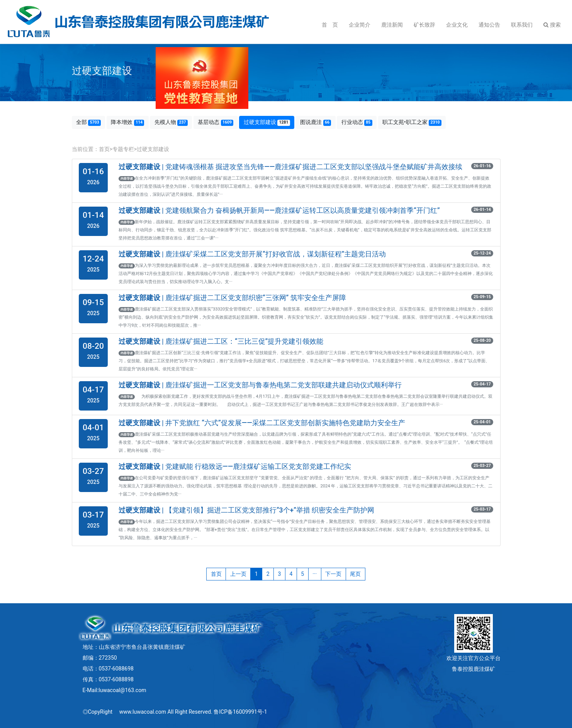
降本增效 (127, 122)
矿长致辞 (424, 25)
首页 (104, 149)
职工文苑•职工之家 (412, 122)
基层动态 (216, 122)
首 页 (330, 25)
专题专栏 (123, 149)
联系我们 (522, 25)
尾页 (355, 574)
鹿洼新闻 (392, 25)
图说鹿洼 (316, 122)
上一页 (238, 574)
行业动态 (357, 122)
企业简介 (360, 25)
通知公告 (489, 25)
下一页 (333, 574)
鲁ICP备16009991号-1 (240, 712)
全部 (88, 122)
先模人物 (171, 122)
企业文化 (457, 25)
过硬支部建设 (267, 122)
